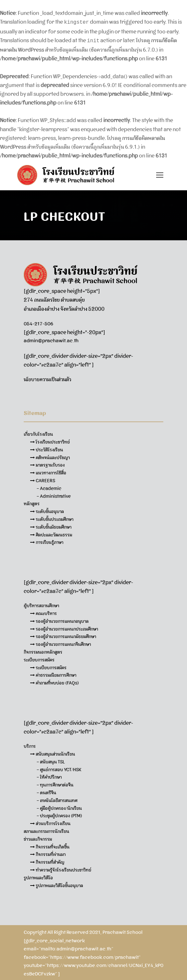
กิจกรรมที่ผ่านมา (48, 853)
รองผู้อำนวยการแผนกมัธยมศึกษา (63, 635)
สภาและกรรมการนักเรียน (46, 830)
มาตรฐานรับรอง (47, 464)
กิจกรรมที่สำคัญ (47, 861)
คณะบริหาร (44, 612)
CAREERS (43, 479)
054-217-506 (38, 322)
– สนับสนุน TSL (51, 760)
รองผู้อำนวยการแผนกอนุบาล (59, 620)
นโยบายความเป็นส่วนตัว (47, 378)
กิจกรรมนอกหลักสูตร (43, 651)
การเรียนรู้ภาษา (47, 541)
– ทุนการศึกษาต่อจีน (55, 784)
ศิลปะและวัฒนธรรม (51, 534)
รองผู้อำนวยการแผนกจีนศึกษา (61, 643)
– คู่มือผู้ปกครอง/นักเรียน (59, 807)
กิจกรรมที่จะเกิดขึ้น (50, 846)
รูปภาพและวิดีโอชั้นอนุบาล (57, 884)
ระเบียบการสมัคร (48, 666)
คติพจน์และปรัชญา (50, 456)
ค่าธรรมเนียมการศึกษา (53, 674)
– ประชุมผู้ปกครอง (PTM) (59, 814)
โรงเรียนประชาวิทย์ (50, 441)
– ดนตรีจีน (46, 791)
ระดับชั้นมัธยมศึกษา (51, 526)
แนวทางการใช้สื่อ (48, 471)
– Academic (49, 487)
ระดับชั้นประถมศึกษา (52, 518)
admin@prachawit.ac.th (51, 339)
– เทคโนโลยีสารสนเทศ (57, 799)
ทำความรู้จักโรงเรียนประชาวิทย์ (61, 869)
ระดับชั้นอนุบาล (47, 510)
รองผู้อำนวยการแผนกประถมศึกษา (64, 628)
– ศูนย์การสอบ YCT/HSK (59, 768)
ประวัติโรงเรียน (47, 448)
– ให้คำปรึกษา (49, 776)
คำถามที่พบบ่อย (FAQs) (55, 682)
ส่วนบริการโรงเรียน (50, 822)
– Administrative (54, 495)
